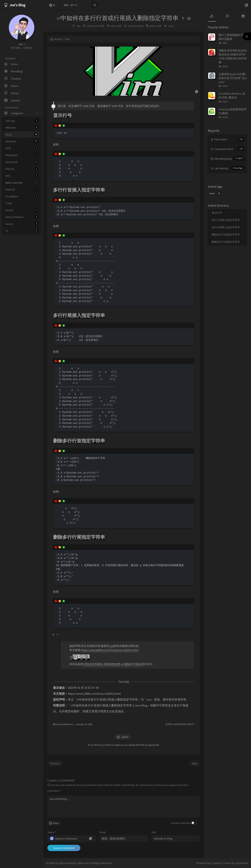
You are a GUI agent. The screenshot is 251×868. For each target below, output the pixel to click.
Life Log (22, 121)
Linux (22, 134)
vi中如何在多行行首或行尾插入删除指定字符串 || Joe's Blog (109, 705)
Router (22, 210)
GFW (22, 148)
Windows (22, 141)
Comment (54, 791)
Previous (55, 763)
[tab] (212, 16)
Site (154, 832)
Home (56, 39)
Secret (22, 224)
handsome (242, 863)
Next (194, 763)
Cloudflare (22, 196)
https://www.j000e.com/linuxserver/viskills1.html (110, 650)
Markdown (22, 155)
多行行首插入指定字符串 (226, 220)
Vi (219, 193)
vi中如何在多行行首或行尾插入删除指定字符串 (107, 700)
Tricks (22, 203)
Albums (22, 169)
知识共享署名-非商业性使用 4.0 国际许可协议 (112, 664)
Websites (22, 128)
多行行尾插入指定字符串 (226, 227)
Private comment (181, 823)
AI (22, 231)
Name (52, 832)
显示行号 (217, 213)
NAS (22, 176)
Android (22, 189)
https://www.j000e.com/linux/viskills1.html (94, 694)
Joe (79, 26)
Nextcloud (22, 162)
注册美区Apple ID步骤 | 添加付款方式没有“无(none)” (233, 78)
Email (103, 832)
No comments (136, 26)
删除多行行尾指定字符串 (226, 242)
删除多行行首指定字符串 (226, 235)
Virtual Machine (22, 217)
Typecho (216, 863)
